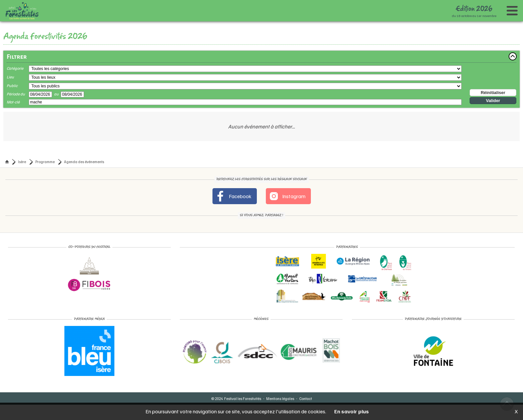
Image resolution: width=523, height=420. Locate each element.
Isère (22, 162)
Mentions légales (280, 398)
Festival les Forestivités (243, 398)
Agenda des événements (84, 162)
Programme (45, 162)
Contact (306, 398)
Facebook (233, 196)
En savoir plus (352, 411)
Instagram (287, 196)
